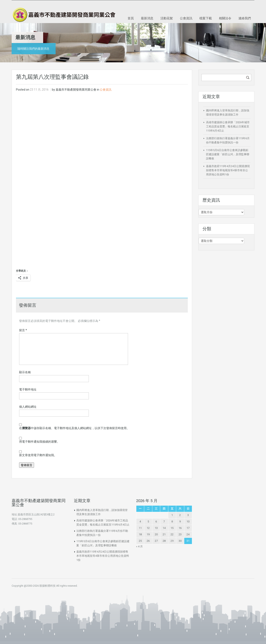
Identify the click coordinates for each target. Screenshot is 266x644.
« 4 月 (139, 546)
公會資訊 (186, 18)
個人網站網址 (28, 407)
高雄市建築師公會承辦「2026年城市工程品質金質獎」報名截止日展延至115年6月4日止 (228, 126)
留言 (23, 330)
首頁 (131, 18)
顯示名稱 (25, 372)
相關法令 (225, 18)
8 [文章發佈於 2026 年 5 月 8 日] (172, 521)
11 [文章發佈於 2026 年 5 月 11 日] (140, 528)
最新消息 (147, 18)
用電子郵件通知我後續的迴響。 (39, 442)
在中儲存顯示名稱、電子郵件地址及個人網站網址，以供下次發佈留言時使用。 (74, 428)
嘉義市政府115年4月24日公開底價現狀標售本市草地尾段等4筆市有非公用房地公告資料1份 (228, 170)
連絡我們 (245, 18)
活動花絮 (167, 18)
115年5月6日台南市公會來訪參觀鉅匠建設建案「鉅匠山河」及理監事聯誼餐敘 (228, 154)
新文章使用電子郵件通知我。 (38, 455)
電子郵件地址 (28, 389)
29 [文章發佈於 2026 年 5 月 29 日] (172, 541)
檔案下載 (206, 18)
